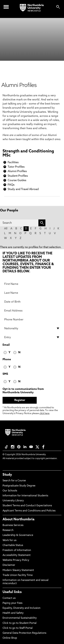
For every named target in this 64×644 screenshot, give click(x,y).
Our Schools (10, 491)
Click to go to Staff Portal (18, 628)
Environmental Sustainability (20, 618)
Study (7, 475)
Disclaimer (9, 565)
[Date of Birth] (32, 302)
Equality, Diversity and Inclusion (22, 608)
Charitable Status (13, 545)
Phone (7, 360)
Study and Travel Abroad (23, 189)
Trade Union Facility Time (18, 575)
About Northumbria (19, 519)
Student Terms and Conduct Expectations (27, 506)
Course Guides (17, 180)
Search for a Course (14, 481)
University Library (13, 501)
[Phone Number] (32, 320)
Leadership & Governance (18, 535)
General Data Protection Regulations (24, 633)
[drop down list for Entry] (32, 337)
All (6, 229)
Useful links (12, 592)
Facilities (13, 162)
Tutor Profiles (16, 167)
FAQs (11, 185)
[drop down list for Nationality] (32, 328)
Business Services (13, 525)
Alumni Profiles (17, 171)
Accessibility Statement (17, 555)
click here (44, 414)
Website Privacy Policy (16, 560)
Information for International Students (25, 496)
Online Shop (10, 638)
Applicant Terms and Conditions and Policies (29, 511)
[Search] (19, 223)
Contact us (9, 598)
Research (8, 530)
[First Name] (32, 284)
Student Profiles (18, 176)
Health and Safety (13, 613)
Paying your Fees (12, 603)
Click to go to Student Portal (20, 623)
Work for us (9, 540)
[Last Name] (32, 293)
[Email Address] (32, 311)
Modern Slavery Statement (18, 570)
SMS (5, 374)
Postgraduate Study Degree (19, 486)
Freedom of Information (17, 550)
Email (6, 345)
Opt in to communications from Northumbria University (23, 391)
